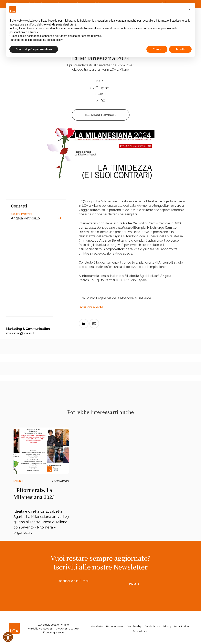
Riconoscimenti (115, 626)
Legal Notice (181, 626)
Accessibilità (140, 631)
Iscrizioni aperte (91, 307)
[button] (190, 9)
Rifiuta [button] (157, 49)
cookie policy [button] (55, 40)
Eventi (19, 481)
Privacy (167, 626)
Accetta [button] (180, 49)
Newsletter (97, 626)
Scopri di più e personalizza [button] (34, 49)
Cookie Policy (152, 626)
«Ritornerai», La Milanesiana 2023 (34, 493)
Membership (134, 626)
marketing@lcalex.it (20, 333)
